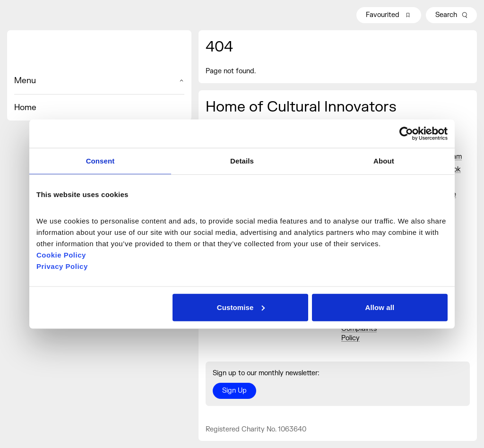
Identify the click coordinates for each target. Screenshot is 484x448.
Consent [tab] (100, 161)
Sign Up (234, 391)
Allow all (380, 307)
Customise (241, 307)
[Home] (99, 52)
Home (25, 108)
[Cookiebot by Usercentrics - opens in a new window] (406, 134)
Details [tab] (242, 161)
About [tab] (384, 161)
